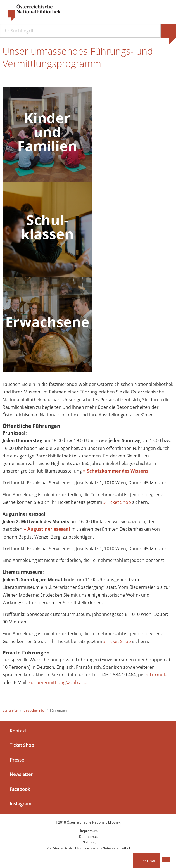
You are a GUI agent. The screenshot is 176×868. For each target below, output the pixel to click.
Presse (17, 760)
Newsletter (21, 775)
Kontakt (18, 731)
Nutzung (89, 842)
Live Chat (147, 861)
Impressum (89, 831)
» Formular (158, 675)
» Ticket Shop (117, 502)
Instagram (21, 804)
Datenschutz (89, 837)
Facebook (20, 789)
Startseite (10, 711)
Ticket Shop (22, 746)
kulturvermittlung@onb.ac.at (59, 682)
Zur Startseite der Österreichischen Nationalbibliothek (89, 848)
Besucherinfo (34, 711)
